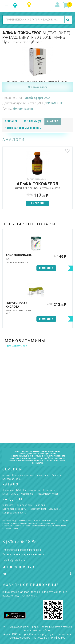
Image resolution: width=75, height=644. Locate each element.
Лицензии (40, 505)
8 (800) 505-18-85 (19, 542)
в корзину (38, 203)
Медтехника (27, 494)
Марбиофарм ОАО (37, 98)
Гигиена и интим (32, 490)
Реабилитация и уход (47, 494)
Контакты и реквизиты (14, 509)
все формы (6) (32, 121)
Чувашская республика (30, 5)
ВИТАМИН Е (55, 103)
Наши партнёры (24, 505)
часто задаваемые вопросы (23, 128)
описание (11, 121)
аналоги (53, 121)
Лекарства (8, 490)
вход (58, 5)
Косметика (49, 490)
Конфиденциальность (14, 513)
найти (68, 20)
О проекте (8, 505)
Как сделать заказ (12, 479)
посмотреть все (17, 346)
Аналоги (56, 475)
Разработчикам (37, 509)
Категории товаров (23, 475)
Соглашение (55, 509)
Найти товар (42, 475)
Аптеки (6, 475)
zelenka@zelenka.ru (14, 560)
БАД (18, 490)
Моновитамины (23, 109)
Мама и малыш (10, 494)
